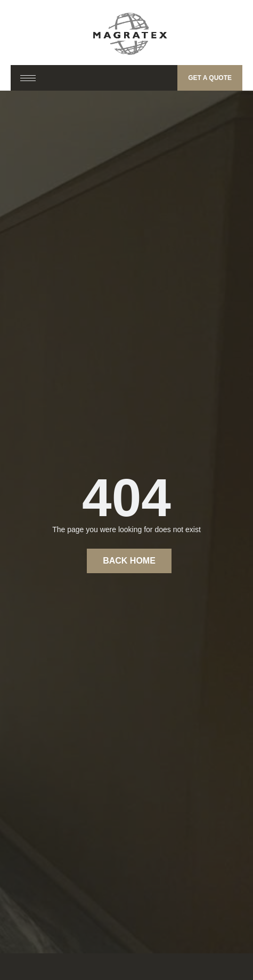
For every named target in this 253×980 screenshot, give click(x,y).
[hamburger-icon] (28, 78)
